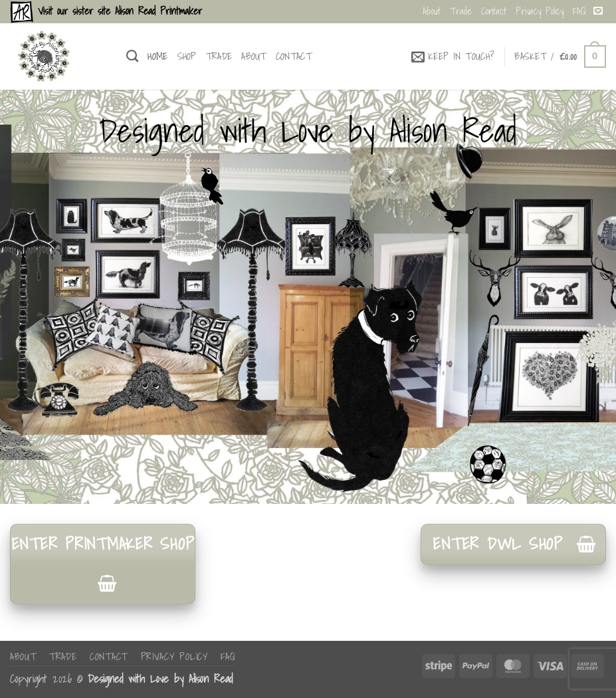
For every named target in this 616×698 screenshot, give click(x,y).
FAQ (579, 11)
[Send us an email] (598, 11)
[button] (453, 57)
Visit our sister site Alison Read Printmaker (118, 11)
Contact (494, 11)
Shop (187, 56)
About (432, 11)
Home (157, 56)
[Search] (132, 57)
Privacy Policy (540, 11)
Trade (461, 11)
